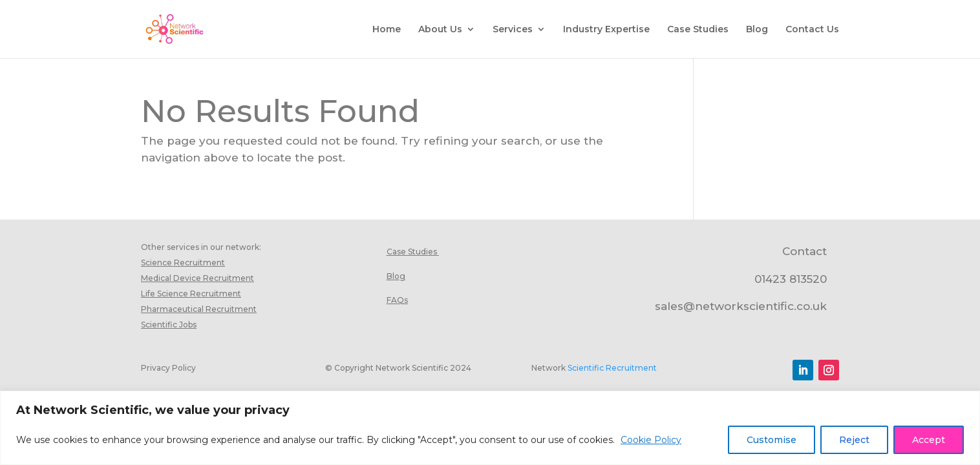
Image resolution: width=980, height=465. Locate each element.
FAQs (397, 300)
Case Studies (698, 30)
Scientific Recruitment (612, 368)
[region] (490, 428)
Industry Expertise (606, 30)
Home (387, 30)
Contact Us (812, 30)
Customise (772, 440)
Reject (854, 440)
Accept (929, 440)
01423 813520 (791, 279)
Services (513, 30)
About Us (440, 30)
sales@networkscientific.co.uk (741, 306)
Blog (757, 30)
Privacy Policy (168, 368)
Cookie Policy (651, 440)
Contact (804, 251)
